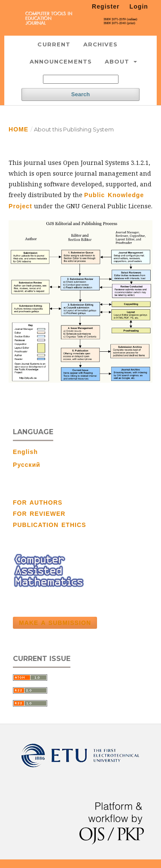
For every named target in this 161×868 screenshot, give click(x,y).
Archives (101, 44)
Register (106, 6)
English (25, 452)
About (118, 61)
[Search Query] (81, 79)
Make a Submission (55, 623)
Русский (27, 465)
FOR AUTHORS (38, 503)
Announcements (61, 61)
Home (18, 129)
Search (80, 94)
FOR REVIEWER (39, 514)
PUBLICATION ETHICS (50, 525)
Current (54, 44)
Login (139, 6)
